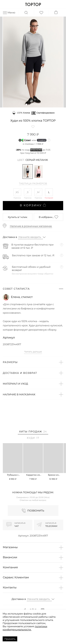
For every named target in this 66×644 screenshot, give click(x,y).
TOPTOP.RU (33, 4)
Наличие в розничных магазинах (31, 226)
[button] (26, 104)
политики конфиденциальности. (25, 628)
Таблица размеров (33, 184)
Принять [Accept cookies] (10, 639)
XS (17, 192)
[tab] (33, 432)
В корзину (33, 205)
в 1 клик (18, 217)
